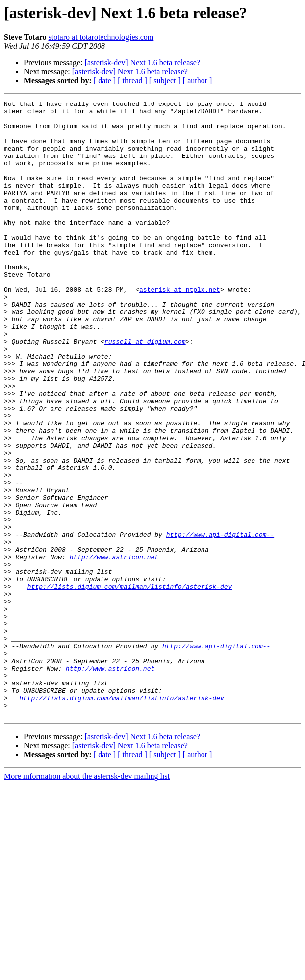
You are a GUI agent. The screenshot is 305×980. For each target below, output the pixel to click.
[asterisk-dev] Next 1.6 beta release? (142, 63)
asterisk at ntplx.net (180, 328)
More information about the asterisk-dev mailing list (87, 900)
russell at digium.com (145, 390)
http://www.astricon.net (114, 649)
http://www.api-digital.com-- (220, 622)
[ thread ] (132, 80)
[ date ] (105, 80)
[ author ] (198, 80)
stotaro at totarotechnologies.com (101, 37)
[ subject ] (165, 80)
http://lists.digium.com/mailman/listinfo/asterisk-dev (129, 684)
